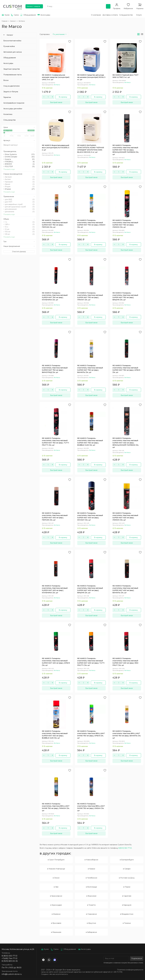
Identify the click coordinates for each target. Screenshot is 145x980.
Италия (20, 189)
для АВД (20, 199)
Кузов (45, 949)
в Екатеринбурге (127, 860)
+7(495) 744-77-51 (10, 958)
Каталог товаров (33, 6)
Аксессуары (8, 63)
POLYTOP (20, 167)
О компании (96, 15)
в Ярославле (56, 923)
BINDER (20, 164)
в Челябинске (91, 878)
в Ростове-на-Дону (127, 878)
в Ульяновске (91, 914)
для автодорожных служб (20, 207)
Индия (20, 187)
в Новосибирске (91, 860)
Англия (20, 179)
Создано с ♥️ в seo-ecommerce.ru (54, 974)
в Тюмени (127, 923)
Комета (20, 159)
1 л (20, 222)
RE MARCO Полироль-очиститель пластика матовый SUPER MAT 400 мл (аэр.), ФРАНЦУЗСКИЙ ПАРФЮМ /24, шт (126, 443)
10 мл (20, 229)
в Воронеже (91, 896)
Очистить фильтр (19, 252)
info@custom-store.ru (12, 974)
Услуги (139, 15)
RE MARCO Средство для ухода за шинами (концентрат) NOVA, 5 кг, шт (91, 77)
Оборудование (10, 58)
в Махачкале (56, 932)
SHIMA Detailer (20, 157)
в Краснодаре (56, 905)
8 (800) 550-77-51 (10, 956)
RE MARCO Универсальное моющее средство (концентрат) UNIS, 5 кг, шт (56, 77)
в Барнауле (127, 905)
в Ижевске (56, 914)
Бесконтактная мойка (12, 41)
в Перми (127, 887)
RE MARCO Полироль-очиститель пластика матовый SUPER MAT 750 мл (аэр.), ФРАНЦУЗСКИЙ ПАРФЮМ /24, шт (126, 150)
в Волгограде (91, 887)
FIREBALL (20, 162)
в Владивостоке (127, 914)
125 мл (20, 234)
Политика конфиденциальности (130, 970)
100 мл (20, 232)
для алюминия (20, 209)
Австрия (20, 177)
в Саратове (127, 896)
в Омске (56, 878)
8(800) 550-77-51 (125, 848)
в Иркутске (91, 923)
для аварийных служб (20, 204)
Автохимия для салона (13, 52)
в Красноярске (56, 896)
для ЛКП (20, 202)
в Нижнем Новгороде (56, 869)
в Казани (91, 869)
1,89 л (20, 224)
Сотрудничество (126, 15)
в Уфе (56, 887)
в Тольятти (91, 905)
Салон (55, 949)
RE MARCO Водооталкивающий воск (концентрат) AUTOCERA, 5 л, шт (56, 148)
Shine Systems (20, 154)
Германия (20, 182)
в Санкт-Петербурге (56, 860)
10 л (20, 227)
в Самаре (127, 869)
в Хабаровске (91, 932)
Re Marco (57, 85)
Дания (20, 184)
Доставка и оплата (110, 15)
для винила (20, 212)
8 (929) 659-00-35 (10, 961)
